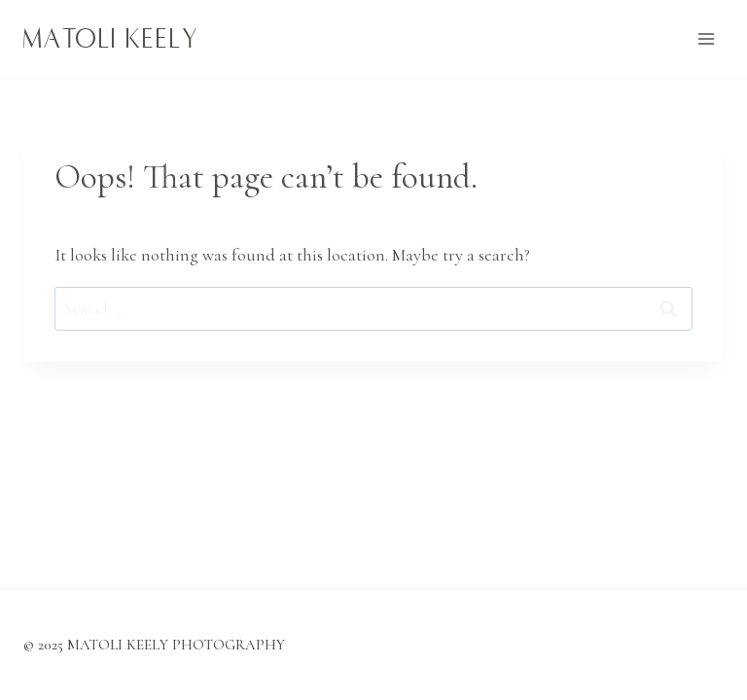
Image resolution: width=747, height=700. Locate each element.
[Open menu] (706, 38)
